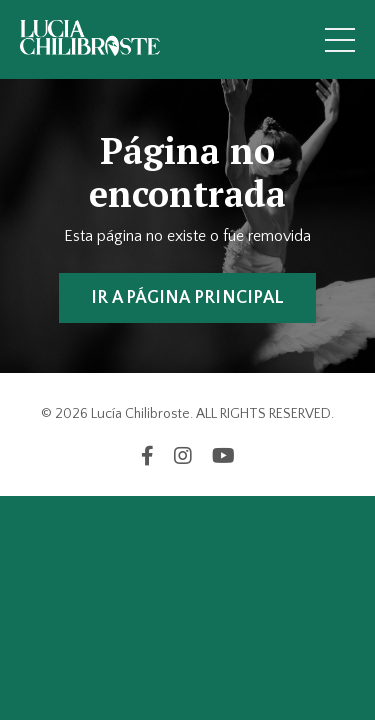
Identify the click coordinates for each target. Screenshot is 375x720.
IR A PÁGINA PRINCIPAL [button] (187, 298)
